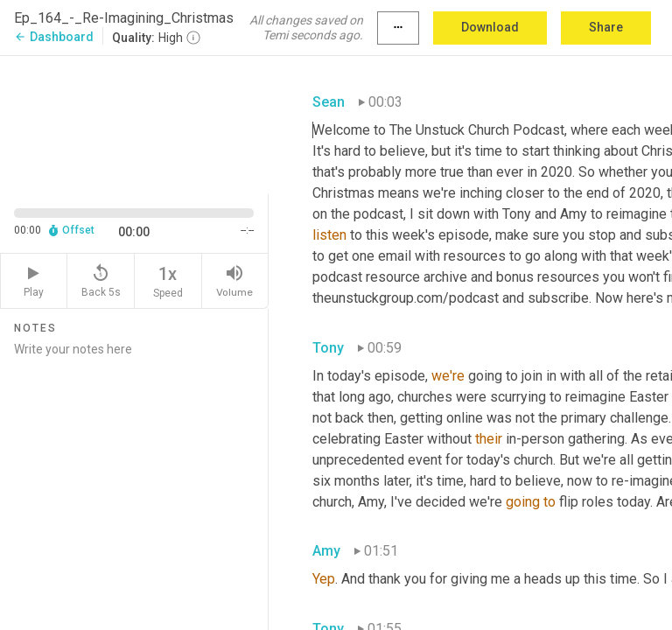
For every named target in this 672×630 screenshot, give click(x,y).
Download (490, 27)
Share (606, 27)
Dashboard (54, 37)
